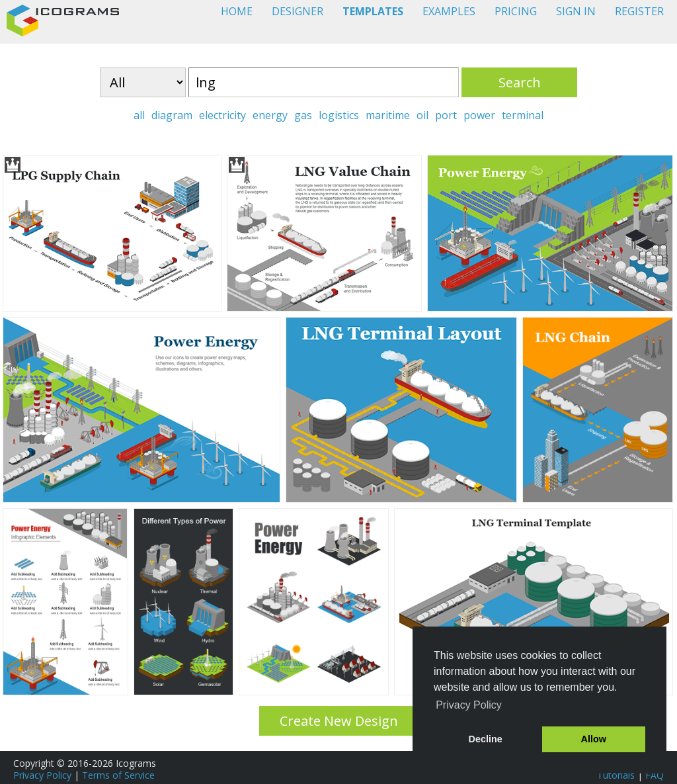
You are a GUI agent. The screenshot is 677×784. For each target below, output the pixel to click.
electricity (222, 115)
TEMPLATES (373, 11)
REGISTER (639, 11)
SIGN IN (576, 11)
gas (303, 115)
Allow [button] (594, 739)
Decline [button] (486, 739)
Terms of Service (118, 775)
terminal (523, 115)
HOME (237, 11)
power (479, 115)
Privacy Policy (42, 775)
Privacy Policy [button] (469, 705)
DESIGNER (298, 11)
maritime (388, 115)
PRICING (516, 11)
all (139, 115)
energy (270, 115)
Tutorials (616, 775)
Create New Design (339, 721)
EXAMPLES (449, 11)
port (446, 115)
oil (422, 115)
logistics (339, 115)
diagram (172, 115)
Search (520, 82)
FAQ (655, 775)
